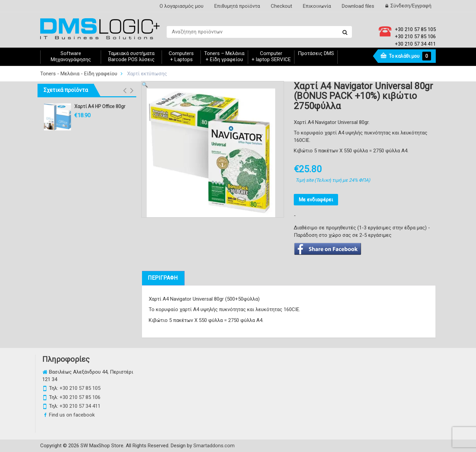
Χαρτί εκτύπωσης (147, 74)
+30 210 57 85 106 (415, 36)
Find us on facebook (72, 415)
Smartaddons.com (214, 446)
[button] (125, 91)
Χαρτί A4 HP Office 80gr (100, 106)
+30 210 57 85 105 (415, 29)
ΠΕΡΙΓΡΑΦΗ (163, 278)
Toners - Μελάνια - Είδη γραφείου (79, 74)
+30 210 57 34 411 (415, 44)
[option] (211, 153)
